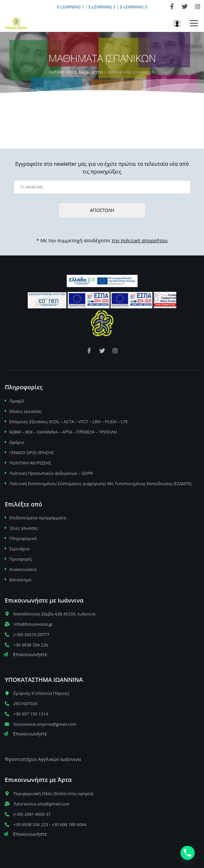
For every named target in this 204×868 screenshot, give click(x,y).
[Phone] (188, 853)
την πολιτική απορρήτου (140, 240)
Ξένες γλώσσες (24, 528)
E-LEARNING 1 (71, 7)
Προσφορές (21, 559)
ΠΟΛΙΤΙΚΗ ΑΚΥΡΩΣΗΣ (30, 463)
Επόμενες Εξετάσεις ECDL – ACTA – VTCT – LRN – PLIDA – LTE (68, 422)
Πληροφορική (23, 538)
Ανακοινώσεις (23, 569)
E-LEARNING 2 (102, 7)
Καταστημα (20, 580)
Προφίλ (17, 401)
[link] (172, 6)
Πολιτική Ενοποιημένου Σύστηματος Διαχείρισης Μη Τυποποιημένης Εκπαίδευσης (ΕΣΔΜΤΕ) (101, 484)
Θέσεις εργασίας (26, 411)
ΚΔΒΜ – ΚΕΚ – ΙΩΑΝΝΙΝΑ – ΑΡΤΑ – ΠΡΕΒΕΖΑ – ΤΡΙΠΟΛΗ (63, 432)
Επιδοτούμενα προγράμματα (38, 518)
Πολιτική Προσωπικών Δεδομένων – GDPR (51, 473)
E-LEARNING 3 (133, 7)
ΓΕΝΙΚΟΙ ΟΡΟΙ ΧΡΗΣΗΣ (32, 453)
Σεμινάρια (19, 549)
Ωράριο (17, 442)
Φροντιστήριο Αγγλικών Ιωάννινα (43, 759)
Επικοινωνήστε (25, 654)
